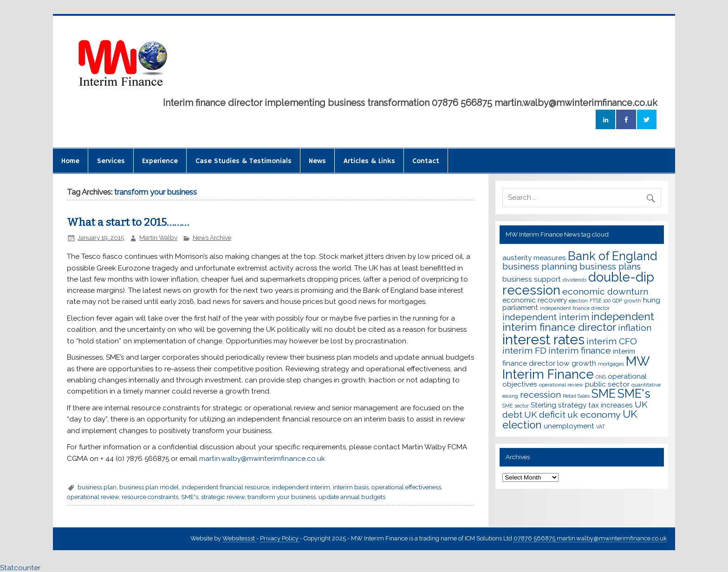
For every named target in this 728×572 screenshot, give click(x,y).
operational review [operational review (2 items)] (561, 385)
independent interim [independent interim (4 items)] (546, 317)
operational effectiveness (406, 487)
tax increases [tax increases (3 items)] (611, 405)
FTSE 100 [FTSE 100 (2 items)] (600, 301)
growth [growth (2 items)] (633, 301)
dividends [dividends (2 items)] (575, 280)
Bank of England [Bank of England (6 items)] (613, 256)
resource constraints (150, 497)
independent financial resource (225, 487)
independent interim (301, 487)
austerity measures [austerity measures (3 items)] (534, 258)
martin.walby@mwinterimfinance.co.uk (262, 459)
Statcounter (20, 568)
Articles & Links (369, 161)
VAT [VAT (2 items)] (601, 427)
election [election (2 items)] (578, 301)
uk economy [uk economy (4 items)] (594, 415)
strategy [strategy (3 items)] (572, 405)
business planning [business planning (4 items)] (540, 266)
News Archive (212, 237)
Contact (426, 161)
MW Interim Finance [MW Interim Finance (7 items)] (576, 367)
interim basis (351, 487)
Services (111, 161)
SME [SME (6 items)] (604, 394)
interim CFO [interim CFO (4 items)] (612, 341)
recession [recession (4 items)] (540, 395)
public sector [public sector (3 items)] (607, 384)
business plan (97, 487)
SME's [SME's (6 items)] (634, 394)
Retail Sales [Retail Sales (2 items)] (576, 396)
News (317, 161)
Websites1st (239, 538)
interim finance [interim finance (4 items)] (580, 351)
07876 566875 (534, 538)
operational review (93, 497)
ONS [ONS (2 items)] (601, 377)
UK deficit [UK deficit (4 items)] (545, 415)
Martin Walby (158, 237)
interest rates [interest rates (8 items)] (543, 339)
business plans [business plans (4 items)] (610, 266)
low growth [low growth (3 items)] (577, 363)
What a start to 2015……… (128, 222)
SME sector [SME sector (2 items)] (516, 406)
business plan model (149, 487)
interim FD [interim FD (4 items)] (524, 351)
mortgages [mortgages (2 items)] (611, 364)
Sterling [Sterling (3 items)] (543, 405)
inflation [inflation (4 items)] (635, 328)
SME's (190, 497)
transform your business (282, 497)
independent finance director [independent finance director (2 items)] (575, 308)
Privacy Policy (280, 538)
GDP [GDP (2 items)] (617, 301)
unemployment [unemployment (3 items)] (569, 426)
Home (70, 161)
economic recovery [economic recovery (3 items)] (535, 300)
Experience (160, 161)
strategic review (223, 497)
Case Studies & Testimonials (244, 161)
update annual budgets (352, 497)
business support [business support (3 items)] (532, 279)
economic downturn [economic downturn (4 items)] (605, 292)
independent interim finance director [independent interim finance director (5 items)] (578, 322)
